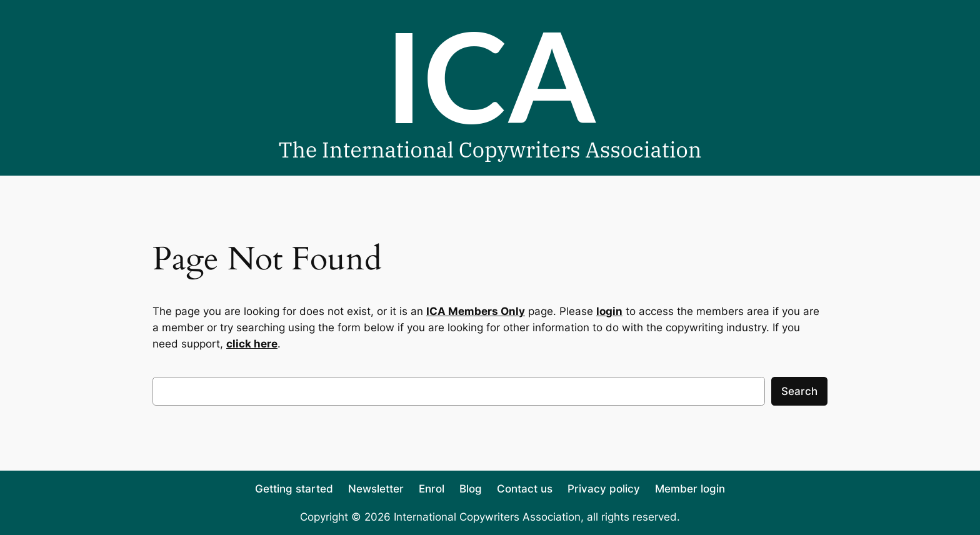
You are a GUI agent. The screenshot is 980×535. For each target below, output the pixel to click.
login (609, 311)
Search (799, 391)
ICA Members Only (476, 311)
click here (252, 344)
